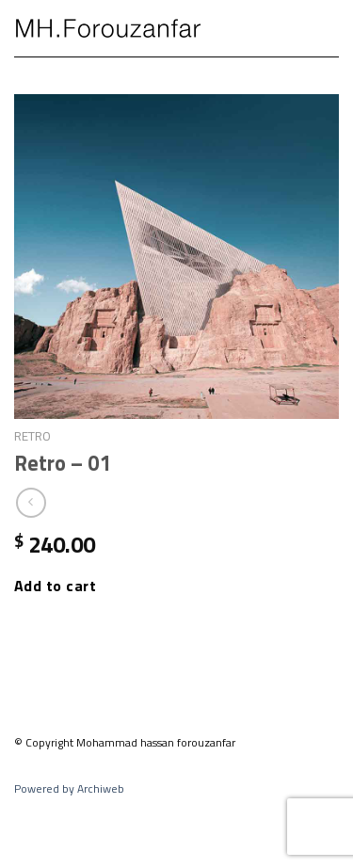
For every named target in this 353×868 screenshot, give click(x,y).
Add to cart (55, 586)
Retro (32, 436)
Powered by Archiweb (69, 788)
